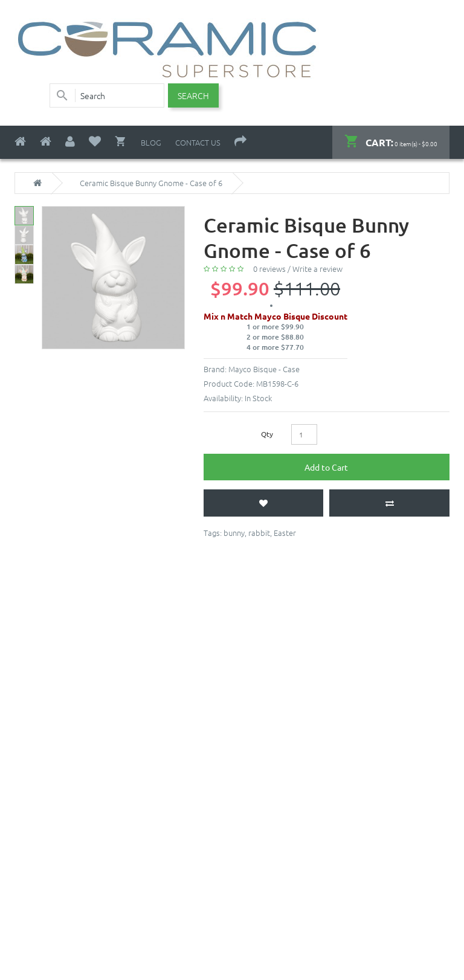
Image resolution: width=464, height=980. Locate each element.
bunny (234, 533)
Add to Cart (326, 467)
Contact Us (198, 142)
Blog (151, 142)
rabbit (259, 533)
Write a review (317, 269)
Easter (285, 533)
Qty (267, 434)
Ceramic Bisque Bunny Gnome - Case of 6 (151, 183)
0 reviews (269, 269)
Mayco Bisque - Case (264, 369)
